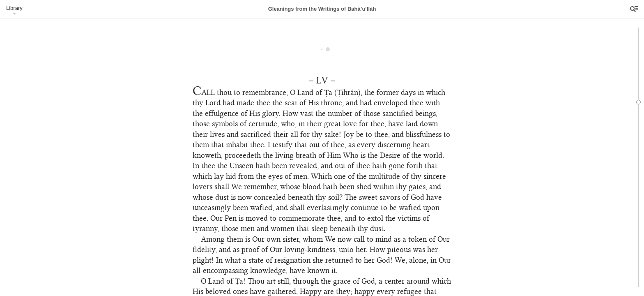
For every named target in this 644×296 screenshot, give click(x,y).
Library (14, 8)
